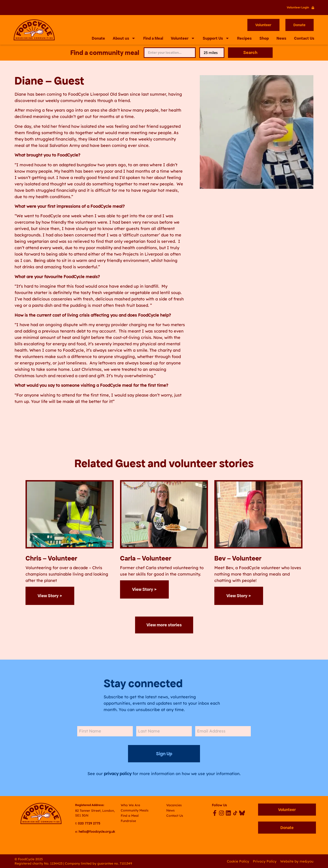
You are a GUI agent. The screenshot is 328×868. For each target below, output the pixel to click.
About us (124, 38)
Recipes (244, 38)
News (281, 38)
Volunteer (183, 38)
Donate (98, 38)
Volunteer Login (298, 7)
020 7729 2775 (89, 823)
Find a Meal (153, 38)
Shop (264, 38)
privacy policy (118, 773)
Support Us (216, 38)
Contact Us (304, 38)
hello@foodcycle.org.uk (97, 831)
